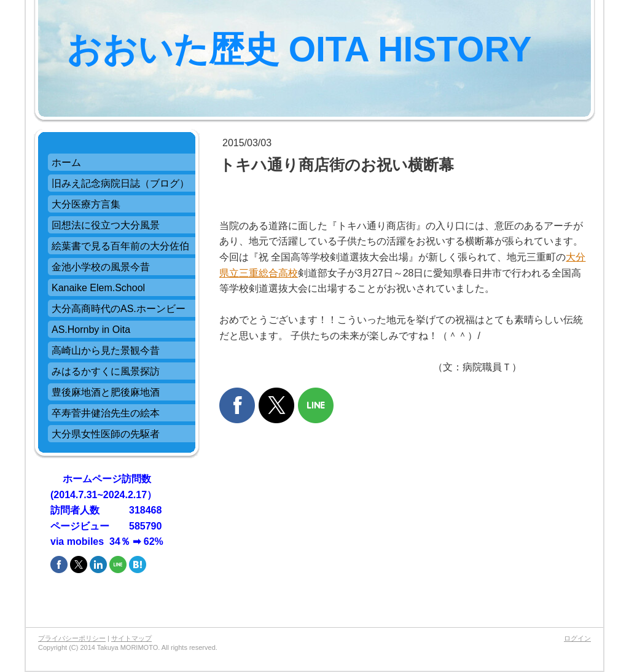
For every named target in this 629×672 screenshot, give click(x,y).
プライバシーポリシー (72, 638)
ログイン (577, 638)
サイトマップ (131, 638)
